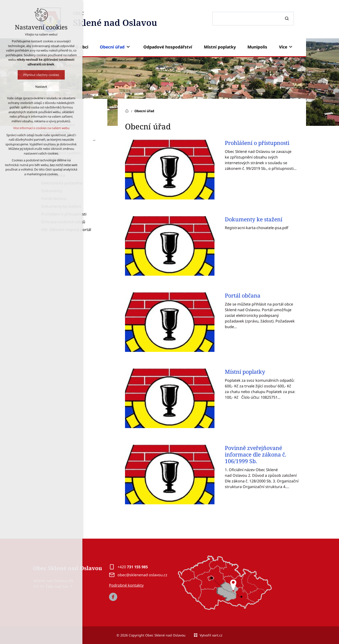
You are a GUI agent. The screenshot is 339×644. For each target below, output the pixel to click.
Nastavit (41, 87)
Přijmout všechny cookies (41, 75)
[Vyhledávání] (287, 19)
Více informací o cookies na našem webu (41, 128)
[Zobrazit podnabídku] (128, 47)
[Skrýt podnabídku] (94, 140)
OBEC (115, 20)
